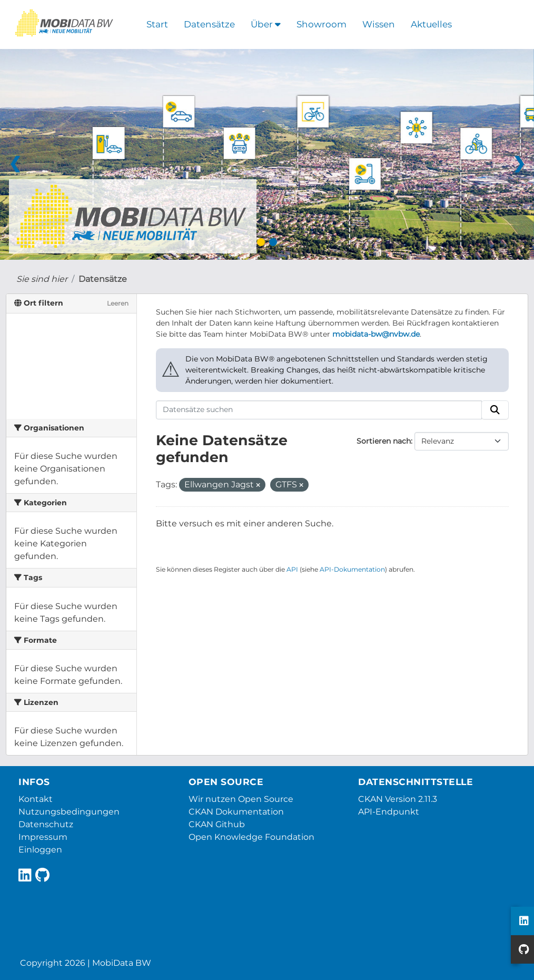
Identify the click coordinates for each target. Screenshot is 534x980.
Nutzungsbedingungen (69, 812)
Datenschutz (46, 824)
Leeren (118, 303)
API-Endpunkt (389, 812)
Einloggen (40, 850)
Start (157, 24)
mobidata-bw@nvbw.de (376, 334)
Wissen (379, 24)
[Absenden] (495, 410)
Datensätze (209, 24)
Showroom (322, 24)
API (292, 569)
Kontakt (36, 799)
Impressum (43, 837)
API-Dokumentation (352, 569)
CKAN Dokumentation (236, 812)
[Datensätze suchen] (319, 410)
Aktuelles (431, 24)
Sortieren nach (384, 441)
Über (266, 24)
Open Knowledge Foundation (251, 837)
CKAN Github (217, 824)
